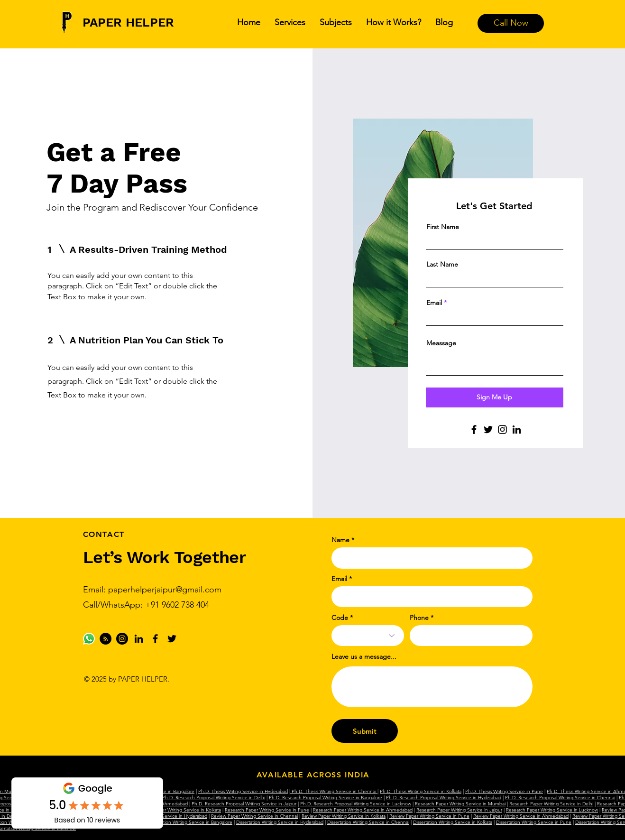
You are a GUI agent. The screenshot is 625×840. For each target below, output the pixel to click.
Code (340, 618)
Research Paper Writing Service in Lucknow (552, 810)
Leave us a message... (364, 656)
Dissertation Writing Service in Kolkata (453, 822)
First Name (443, 227)
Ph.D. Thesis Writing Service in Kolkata (421, 791)
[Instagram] (502, 429)
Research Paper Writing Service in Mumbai (460, 804)
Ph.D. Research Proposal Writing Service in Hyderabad (444, 798)
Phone (419, 618)
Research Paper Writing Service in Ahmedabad (363, 810)
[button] (290, 23)
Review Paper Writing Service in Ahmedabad (521, 816)
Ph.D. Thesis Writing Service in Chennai (334, 791)
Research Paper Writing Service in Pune (267, 810)
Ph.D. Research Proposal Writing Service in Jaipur (244, 804)
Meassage (441, 343)
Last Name (442, 264)
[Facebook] (474, 429)
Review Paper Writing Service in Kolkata (344, 816)
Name (340, 540)
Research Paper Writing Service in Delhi (551, 804)
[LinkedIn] (517, 429)
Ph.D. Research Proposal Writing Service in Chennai (560, 798)
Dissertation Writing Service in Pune (534, 822)
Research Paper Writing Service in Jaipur (459, 810)
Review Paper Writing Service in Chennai (254, 816)
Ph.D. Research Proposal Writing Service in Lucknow (356, 804)
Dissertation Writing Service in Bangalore (190, 822)
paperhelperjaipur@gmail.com (165, 590)
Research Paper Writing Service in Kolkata (177, 810)
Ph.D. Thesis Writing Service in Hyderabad (243, 791)
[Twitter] (488, 429)
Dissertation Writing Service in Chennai (368, 822)
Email (434, 303)
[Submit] (365, 731)
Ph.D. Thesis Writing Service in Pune (504, 791)
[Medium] (106, 639)
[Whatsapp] (89, 639)
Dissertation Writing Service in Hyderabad (280, 822)
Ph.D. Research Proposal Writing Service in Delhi (214, 798)
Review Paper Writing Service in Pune (429, 816)
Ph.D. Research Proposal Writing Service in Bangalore (326, 798)
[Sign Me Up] (495, 397)
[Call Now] (511, 23)
